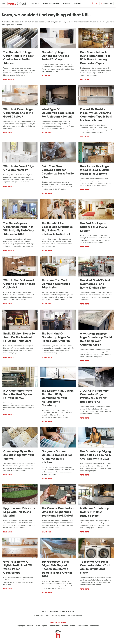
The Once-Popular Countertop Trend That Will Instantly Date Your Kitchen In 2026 (19, 229)
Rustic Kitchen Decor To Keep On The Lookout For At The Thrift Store (19, 337)
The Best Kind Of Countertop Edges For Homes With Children (56, 337)
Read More (8, 79)
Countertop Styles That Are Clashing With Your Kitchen (19, 455)
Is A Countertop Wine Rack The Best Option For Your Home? (18, 395)
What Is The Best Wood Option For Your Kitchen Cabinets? (19, 284)
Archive (54, 612)
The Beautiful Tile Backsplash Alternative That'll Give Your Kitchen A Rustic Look (57, 229)
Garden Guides (55, 626)
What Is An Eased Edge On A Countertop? (19, 168)
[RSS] (96, 4)
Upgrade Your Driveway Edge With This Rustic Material (19, 512)
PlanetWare (94, 626)
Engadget (21, 626)
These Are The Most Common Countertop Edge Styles (56, 284)
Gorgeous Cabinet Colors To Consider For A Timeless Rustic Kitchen (57, 457)
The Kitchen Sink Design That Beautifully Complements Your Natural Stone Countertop (58, 398)
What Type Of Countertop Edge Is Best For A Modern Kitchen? (58, 113)
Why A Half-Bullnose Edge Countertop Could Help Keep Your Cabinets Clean (96, 339)
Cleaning (77, 3)
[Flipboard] (93, 4)
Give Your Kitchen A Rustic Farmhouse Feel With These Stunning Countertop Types (95, 58)
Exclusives (36, 3)
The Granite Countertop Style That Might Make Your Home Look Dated (58, 512)
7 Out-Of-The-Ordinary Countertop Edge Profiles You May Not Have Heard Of (94, 396)
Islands (72, 626)
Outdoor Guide (82, 626)
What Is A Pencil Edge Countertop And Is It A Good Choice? (18, 113)
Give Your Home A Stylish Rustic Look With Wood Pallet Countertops (19, 567)
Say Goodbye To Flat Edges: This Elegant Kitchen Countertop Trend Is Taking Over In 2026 (57, 569)
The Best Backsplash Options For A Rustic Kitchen (94, 227)
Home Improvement (52, 3)
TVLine (37, 626)
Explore (44, 626)
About (45, 612)
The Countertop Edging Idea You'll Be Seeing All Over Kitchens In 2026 (96, 455)
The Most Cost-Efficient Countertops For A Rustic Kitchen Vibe (95, 284)
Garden (67, 3)
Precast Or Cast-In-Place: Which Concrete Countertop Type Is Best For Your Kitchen (96, 115)
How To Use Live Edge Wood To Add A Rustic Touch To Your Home (95, 170)
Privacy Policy (67, 612)
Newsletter (106, 3)
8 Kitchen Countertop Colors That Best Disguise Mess (95, 512)
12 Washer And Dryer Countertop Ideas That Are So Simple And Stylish (95, 567)
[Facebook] (89, 4)
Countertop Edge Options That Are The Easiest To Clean (55, 56)
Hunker (65, 626)
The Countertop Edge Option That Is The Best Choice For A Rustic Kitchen (18, 58)
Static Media (45, 616)
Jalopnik (30, 626)
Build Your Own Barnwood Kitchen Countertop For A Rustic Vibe (58, 172)
